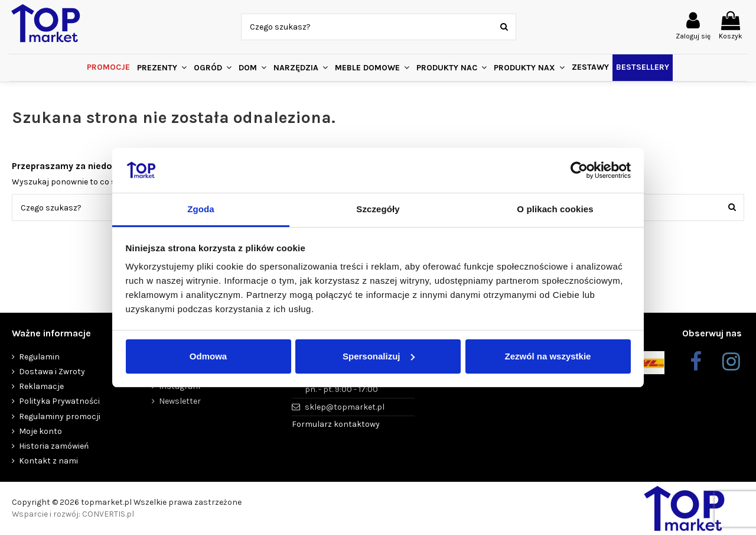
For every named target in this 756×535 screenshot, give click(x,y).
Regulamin (39, 357)
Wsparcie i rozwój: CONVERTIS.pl (73, 514)
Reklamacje (41, 386)
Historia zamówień (54, 446)
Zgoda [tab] (201, 209)
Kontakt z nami (48, 461)
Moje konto (40, 431)
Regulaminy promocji (60, 416)
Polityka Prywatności (59, 401)
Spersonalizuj (379, 356)
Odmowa (208, 356)
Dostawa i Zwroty (52, 372)
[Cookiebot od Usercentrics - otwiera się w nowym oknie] (579, 170)
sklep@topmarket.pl (345, 407)
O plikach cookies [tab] (555, 209)
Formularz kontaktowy (336, 424)
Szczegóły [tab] (378, 209)
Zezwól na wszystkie (548, 356)
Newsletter (180, 401)
